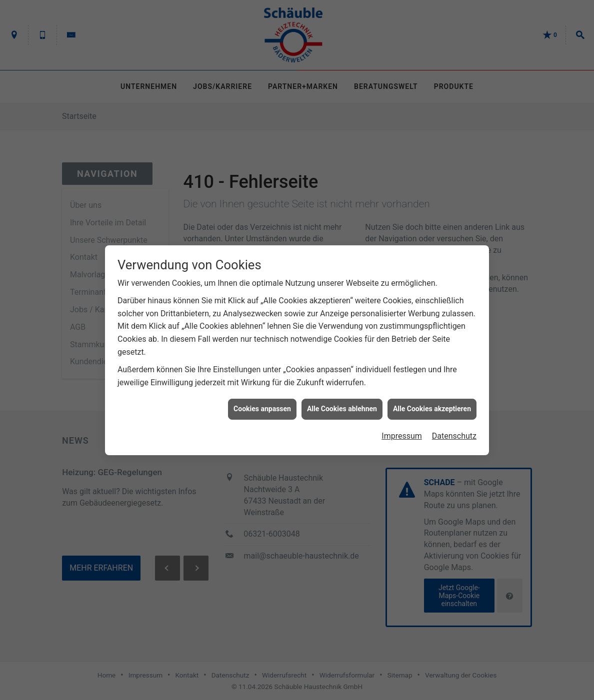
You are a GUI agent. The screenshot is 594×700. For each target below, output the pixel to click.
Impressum (402, 431)
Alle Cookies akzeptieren (432, 404)
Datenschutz (454, 431)
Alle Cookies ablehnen (342, 404)
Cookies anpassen (262, 404)
